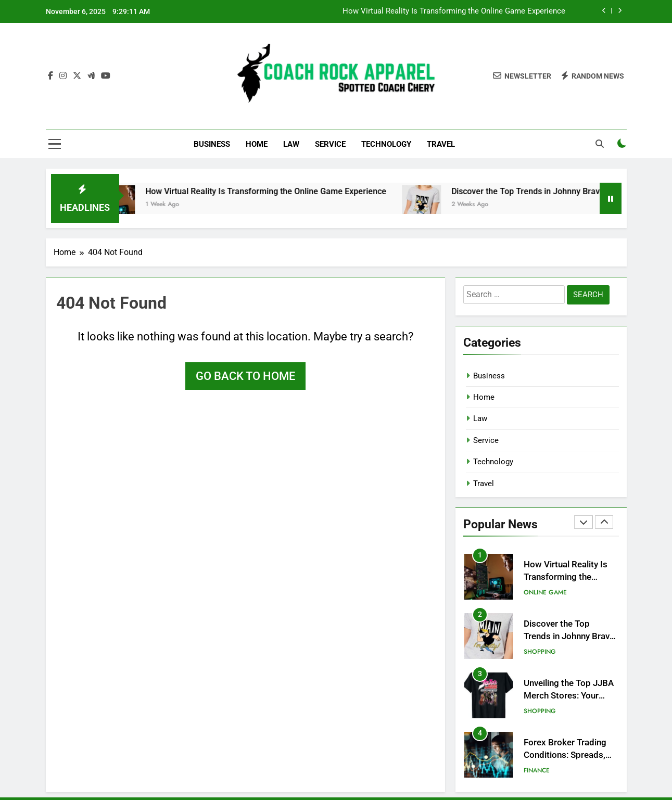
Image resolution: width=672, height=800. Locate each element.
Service (330, 144)
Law (291, 144)
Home (257, 144)
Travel (441, 144)
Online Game (545, 592)
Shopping (540, 652)
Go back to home (245, 376)
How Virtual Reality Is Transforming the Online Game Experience (454, 11)
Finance (537, 770)
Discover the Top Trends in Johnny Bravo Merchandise (566, 191)
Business (212, 144)
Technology (386, 144)
